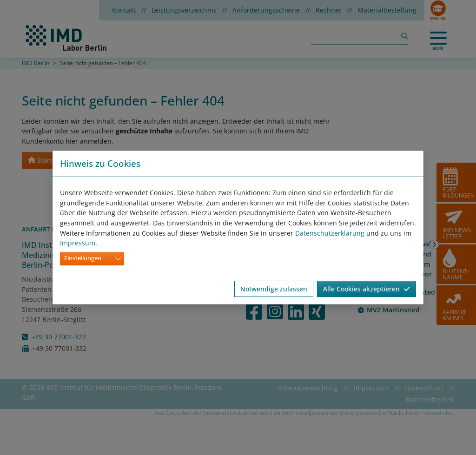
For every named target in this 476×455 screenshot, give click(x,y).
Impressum (78, 243)
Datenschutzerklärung (330, 233)
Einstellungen (83, 258)
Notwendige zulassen (274, 289)
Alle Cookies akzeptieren (367, 289)
